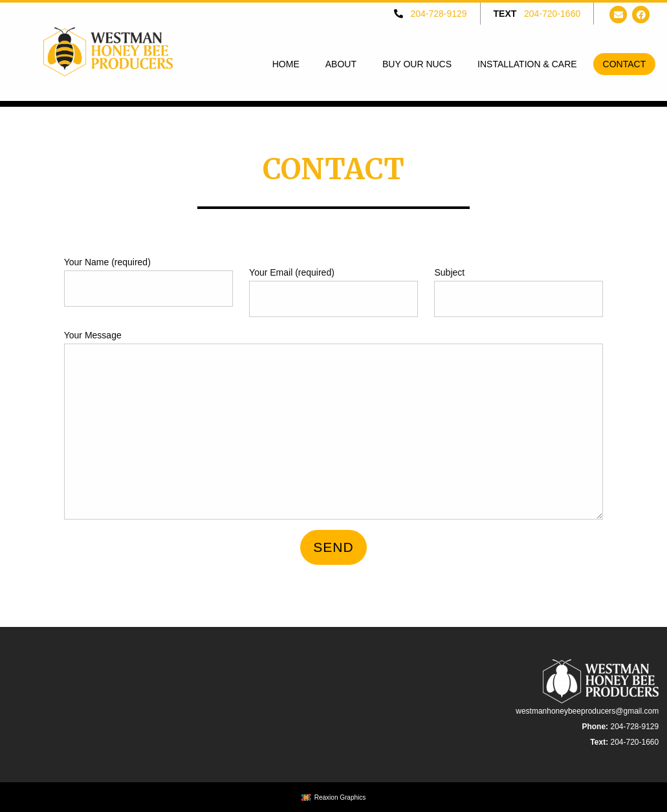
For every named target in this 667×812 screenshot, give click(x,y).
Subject (519, 292)
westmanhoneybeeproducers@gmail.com (587, 711)
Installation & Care (527, 64)
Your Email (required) (333, 292)
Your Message (334, 425)
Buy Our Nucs (417, 64)
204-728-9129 (438, 14)
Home (286, 64)
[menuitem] (286, 64)
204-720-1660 (552, 14)
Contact (625, 64)
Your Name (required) (148, 282)
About (341, 64)
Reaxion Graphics (340, 797)
